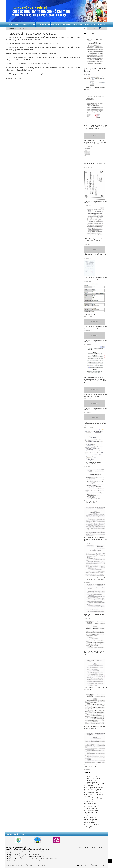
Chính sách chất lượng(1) (90, 803)
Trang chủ (79, 847)
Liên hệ (93, 847)
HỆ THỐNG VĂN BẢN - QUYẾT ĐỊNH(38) (94, 795)
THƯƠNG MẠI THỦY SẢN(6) (91, 821)
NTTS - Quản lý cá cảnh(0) (90, 780)
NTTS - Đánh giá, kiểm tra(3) (90, 777)
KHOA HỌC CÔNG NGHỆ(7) (90, 819)
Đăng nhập (95, 28)
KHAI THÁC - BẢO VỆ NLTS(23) (91, 825)
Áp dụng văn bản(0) (88, 800)
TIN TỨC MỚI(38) (88, 828)
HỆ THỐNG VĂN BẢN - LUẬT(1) (91, 791)
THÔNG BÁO (10, 79)
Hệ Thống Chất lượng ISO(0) (91, 809)
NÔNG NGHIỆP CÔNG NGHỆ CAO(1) (93, 798)
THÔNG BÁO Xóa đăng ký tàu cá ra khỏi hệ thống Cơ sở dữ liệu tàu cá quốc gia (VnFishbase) (94, 240)
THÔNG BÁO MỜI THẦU (90, 314)
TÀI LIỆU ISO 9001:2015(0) (90, 807)
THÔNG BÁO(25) (88, 826)
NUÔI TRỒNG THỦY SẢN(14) (91, 812)
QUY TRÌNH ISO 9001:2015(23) (91, 805)
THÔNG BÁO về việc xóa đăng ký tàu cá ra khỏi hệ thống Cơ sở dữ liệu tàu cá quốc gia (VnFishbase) (95, 70)
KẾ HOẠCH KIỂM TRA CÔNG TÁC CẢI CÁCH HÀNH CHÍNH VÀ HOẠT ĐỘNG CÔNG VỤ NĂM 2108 (95, 539)
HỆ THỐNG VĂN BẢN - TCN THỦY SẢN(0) (94, 787)
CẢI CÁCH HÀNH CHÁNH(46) (91, 810)
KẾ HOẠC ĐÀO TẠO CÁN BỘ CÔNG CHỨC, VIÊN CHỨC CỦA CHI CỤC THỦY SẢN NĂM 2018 (94, 653)
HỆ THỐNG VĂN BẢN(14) (90, 817)
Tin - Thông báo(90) (88, 786)
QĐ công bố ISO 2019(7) (90, 775)
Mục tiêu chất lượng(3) (89, 802)
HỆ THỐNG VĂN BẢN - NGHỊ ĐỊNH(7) (93, 789)
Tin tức (87, 847)
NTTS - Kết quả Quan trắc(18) (91, 782)
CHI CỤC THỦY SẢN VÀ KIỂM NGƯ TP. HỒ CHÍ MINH (91, 865)
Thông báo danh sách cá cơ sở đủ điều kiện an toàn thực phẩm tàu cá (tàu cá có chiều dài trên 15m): (95, 424)
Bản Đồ (99, 847)
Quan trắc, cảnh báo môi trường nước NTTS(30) (95, 784)
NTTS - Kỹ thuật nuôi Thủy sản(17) (92, 779)
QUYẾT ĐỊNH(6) (88, 796)
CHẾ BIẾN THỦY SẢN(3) (90, 823)
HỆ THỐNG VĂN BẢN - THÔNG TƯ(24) (93, 793)
